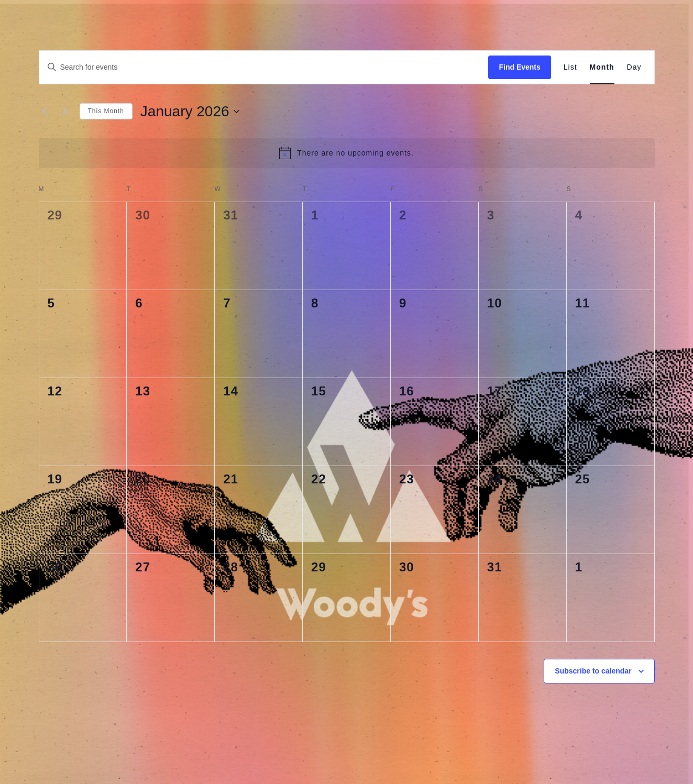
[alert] (347, 153)
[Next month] (65, 112)
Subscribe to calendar (593, 671)
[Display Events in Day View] (634, 67)
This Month (106, 111)
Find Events (519, 67)
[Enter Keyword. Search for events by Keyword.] (264, 67)
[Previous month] (45, 112)
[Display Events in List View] (570, 67)
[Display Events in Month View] (602, 67)
